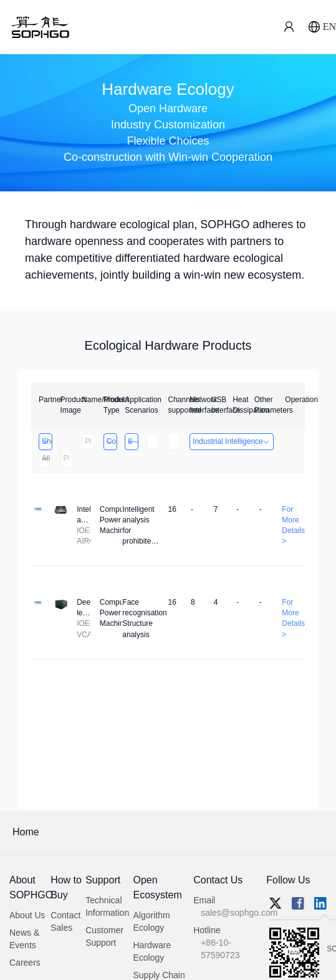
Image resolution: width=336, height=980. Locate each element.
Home (26, 832)
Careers (25, 963)
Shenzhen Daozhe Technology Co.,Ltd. (46, 441)
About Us (27, 915)
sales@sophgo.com (239, 913)
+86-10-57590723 (220, 949)
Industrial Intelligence (232, 441)
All (45, 458)
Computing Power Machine (111, 441)
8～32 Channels (132, 441)
